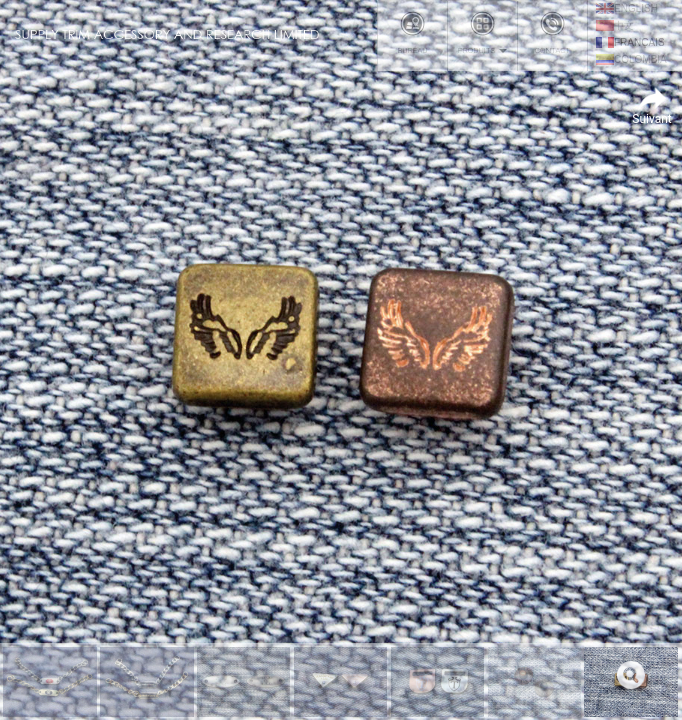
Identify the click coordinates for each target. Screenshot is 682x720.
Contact (552, 33)
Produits (482, 33)
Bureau (412, 33)
